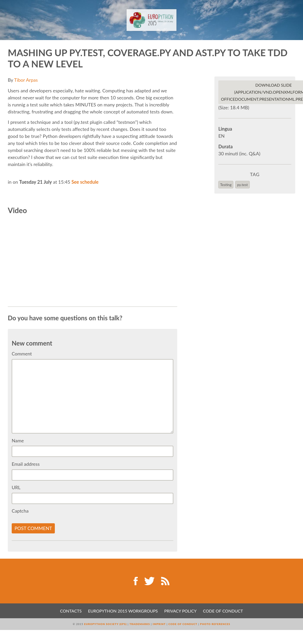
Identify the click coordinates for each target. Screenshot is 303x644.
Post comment (33, 528)
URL (16, 487)
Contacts (71, 611)
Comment (22, 354)
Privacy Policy (180, 611)
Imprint (159, 624)
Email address (26, 464)
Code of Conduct (223, 611)
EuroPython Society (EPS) (106, 624)
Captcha (20, 511)
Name (18, 441)
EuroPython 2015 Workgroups (123, 611)
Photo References (215, 624)
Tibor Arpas (26, 80)
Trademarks (140, 624)
